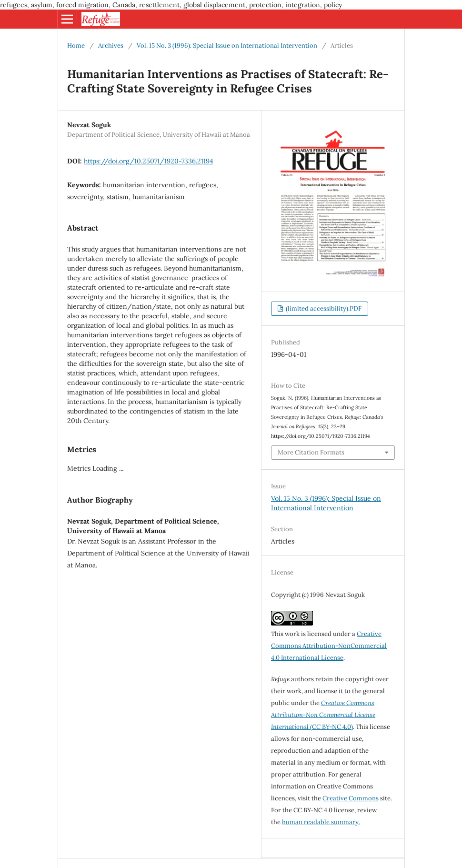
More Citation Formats (311, 452)
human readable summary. (321, 822)
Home (76, 45)
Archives (111, 45)
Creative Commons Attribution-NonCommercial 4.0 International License (329, 646)
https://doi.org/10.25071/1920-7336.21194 (149, 161)
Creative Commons (351, 798)
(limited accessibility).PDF (323, 308)
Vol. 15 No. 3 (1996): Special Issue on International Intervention (227, 45)
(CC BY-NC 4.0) (323, 715)
